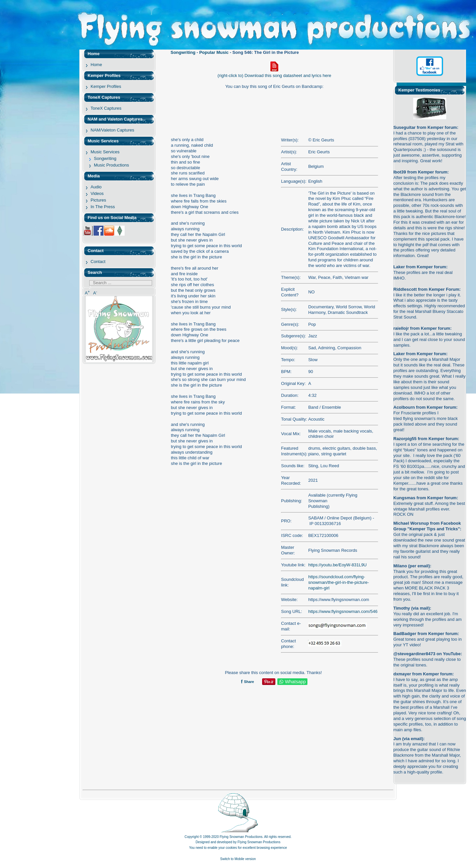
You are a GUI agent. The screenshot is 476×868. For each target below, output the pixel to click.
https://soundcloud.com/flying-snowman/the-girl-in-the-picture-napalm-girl (338, 582)
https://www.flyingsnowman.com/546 (343, 611)
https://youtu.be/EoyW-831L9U (337, 565)
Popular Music (214, 52)
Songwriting (183, 52)
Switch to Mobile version (238, 859)
